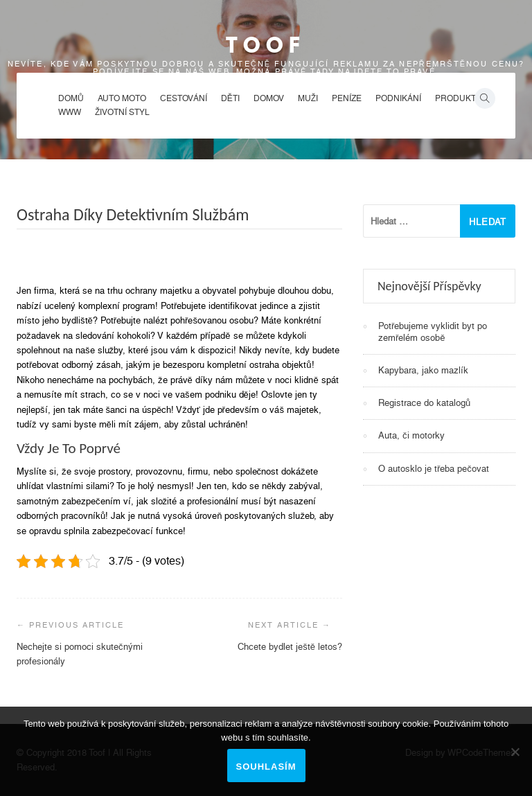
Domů (71, 98)
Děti (230, 98)
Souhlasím (266, 767)
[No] (515, 752)
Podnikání (398, 98)
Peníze (347, 98)
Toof (266, 45)
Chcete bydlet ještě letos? (290, 647)
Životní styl (122, 112)
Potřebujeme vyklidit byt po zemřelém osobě (433, 331)
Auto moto (122, 98)
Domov (269, 98)
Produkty (458, 98)
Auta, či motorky (411, 435)
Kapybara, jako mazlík (423, 370)
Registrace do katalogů (424, 403)
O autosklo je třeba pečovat (434, 469)
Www (70, 112)
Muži (308, 98)
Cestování (184, 98)
